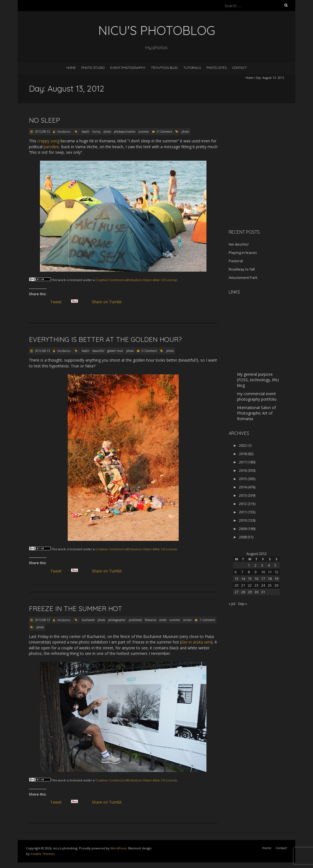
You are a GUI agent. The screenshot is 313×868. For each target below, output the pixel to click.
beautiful (98, 351)
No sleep (44, 120)
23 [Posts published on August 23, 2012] (256, 585)
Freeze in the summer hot (75, 609)
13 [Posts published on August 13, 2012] (236, 579)
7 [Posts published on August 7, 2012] (242, 572)
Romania (151, 620)
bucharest (88, 620)
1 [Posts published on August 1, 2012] (249, 565)
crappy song (48, 141)
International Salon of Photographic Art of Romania (256, 413)
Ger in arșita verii (196, 642)
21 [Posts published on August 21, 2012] (243, 585)
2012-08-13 (42, 132)
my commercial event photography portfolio (257, 396)
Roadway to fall (242, 269)
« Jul (232, 604)
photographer (117, 620)
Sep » (242, 604)
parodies (51, 147)
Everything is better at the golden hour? (105, 339)
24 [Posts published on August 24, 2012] (263, 585)
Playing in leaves (243, 253)
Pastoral (236, 261)
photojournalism (125, 132)
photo (107, 132)
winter (187, 620)
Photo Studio (93, 68)
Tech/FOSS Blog (164, 68)
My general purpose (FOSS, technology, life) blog (258, 380)
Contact (239, 68)
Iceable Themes (42, 854)
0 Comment (165, 132)
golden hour (115, 351)
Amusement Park (243, 277)
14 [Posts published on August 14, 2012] (243, 579)
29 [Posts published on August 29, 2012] (250, 592)
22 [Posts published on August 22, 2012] (250, 585)
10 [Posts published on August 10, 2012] (263, 572)
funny (96, 132)
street (163, 620)
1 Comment (207, 620)
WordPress (118, 848)
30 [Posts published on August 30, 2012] (256, 592)
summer (144, 132)
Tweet (58, 302)
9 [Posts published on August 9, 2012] (255, 572)
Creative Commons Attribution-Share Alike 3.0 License (136, 280)
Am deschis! (239, 244)
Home (71, 68)
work (62, 280)
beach (86, 132)
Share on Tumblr (109, 302)
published (135, 620)
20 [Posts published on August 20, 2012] (236, 585)
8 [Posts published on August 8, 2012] (249, 572)
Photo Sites (217, 68)
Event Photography (128, 68)
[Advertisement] (263, 186)
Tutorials (192, 68)
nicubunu (64, 132)
